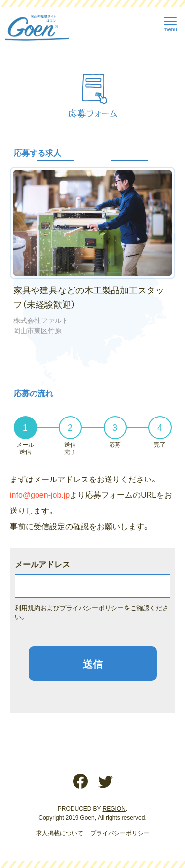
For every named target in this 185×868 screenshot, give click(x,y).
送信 (93, 663)
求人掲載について (60, 833)
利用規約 (28, 607)
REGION (114, 808)
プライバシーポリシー (92, 607)
